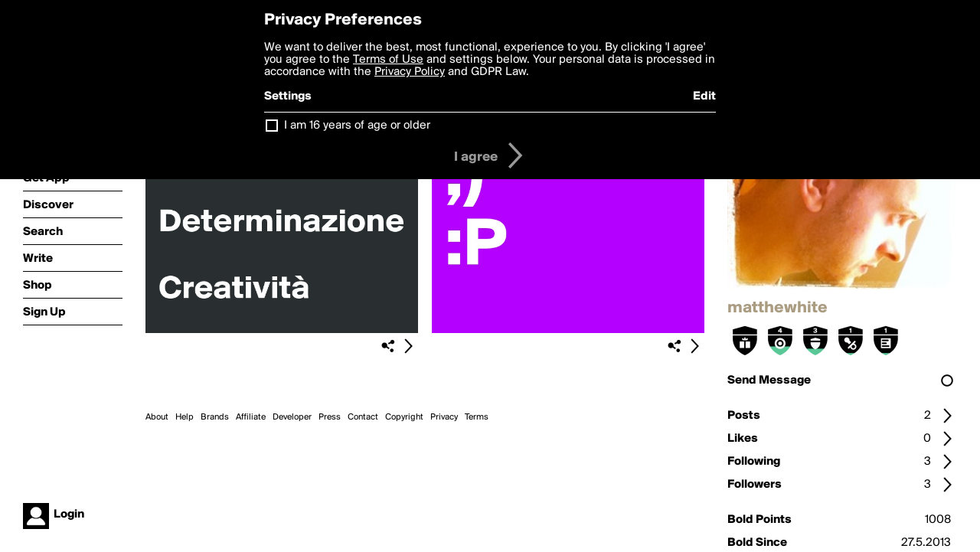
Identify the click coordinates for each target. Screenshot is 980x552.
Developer (292, 417)
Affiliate (251, 417)
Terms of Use (388, 60)
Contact (363, 417)
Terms (477, 417)
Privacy (444, 417)
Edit (704, 96)
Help (185, 417)
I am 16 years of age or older (357, 126)
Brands (215, 417)
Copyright (404, 417)
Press (330, 417)
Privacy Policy (410, 72)
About (157, 417)
